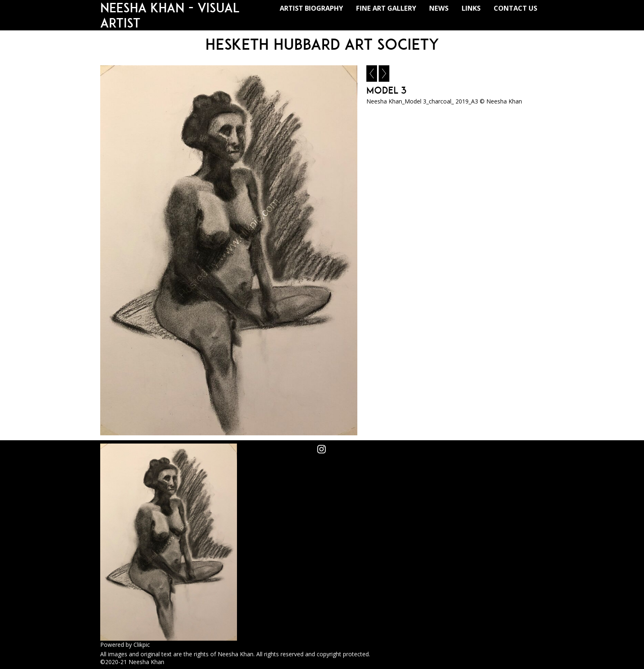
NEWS (439, 8)
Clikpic (142, 645)
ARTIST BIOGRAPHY (311, 8)
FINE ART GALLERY (386, 8)
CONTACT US (515, 8)
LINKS (471, 8)
